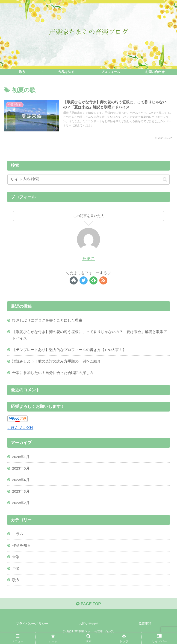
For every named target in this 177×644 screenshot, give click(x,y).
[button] (165, 180)
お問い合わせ (88, 629)
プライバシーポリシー (32, 629)
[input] (88, 180)
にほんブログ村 (20, 429)
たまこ (88, 259)
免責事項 (145, 629)
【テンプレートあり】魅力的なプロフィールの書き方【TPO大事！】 (69, 351)
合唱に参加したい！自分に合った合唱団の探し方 (53, 374)
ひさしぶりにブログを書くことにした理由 (47, 321)
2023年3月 (21, 494)
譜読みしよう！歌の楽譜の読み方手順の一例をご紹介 (56, 363)
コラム (18, 537)
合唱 (16, 561)
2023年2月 (21, 506)
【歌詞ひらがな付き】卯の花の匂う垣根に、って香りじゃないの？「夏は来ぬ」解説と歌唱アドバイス (90, 336)
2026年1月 (21, 459)
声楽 (16, 573)
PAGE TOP (88, 609)
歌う (16, 585)
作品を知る (21, 549)
